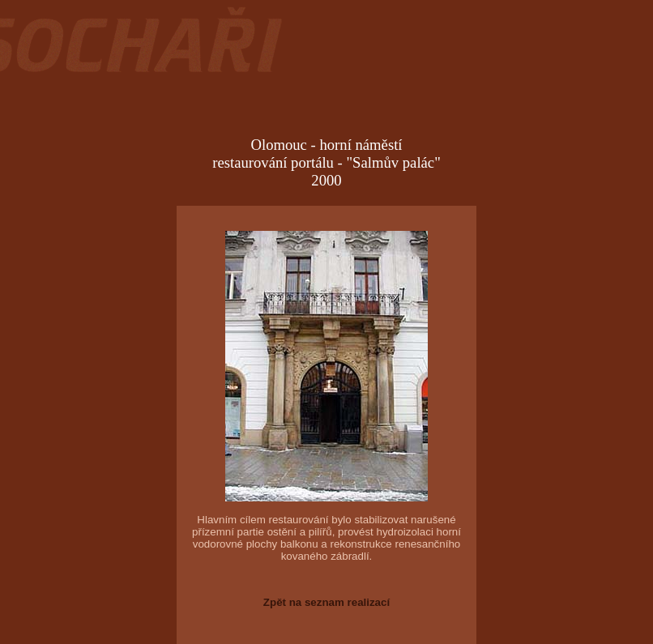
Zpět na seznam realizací (326, 602)
